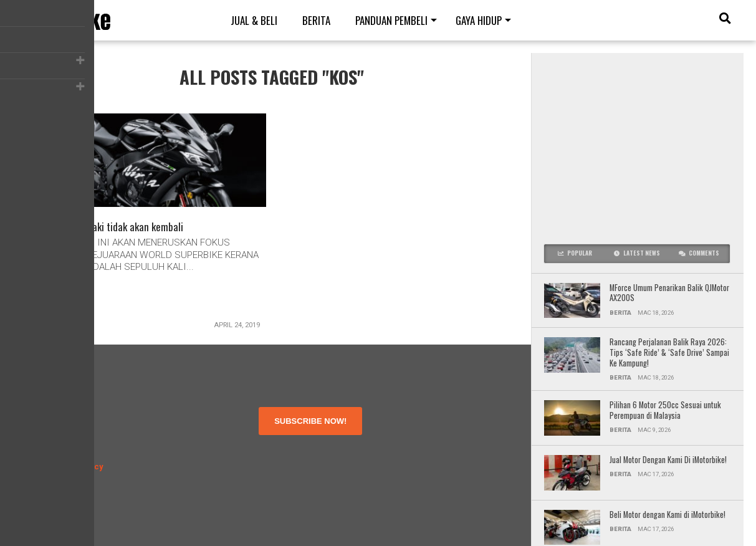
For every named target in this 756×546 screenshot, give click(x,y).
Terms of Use (64, 444)
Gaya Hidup (479, 20)
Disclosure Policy (71, 467)
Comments (699, 253)
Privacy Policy (65, 455)
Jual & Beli (254, 20)
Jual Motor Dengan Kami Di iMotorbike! (668, 460)
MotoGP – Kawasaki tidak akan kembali (109, 228)
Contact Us (59, 478)
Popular (575, 253)
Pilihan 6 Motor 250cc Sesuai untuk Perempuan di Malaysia (665, 410)
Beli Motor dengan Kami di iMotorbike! (668, 515)
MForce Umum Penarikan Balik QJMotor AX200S (669, 293)
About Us (56, 433)
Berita (316, 20)
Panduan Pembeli (391, 20)
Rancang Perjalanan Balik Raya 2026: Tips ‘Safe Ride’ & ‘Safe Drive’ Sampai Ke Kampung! (669, 353)
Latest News (637, 253)
